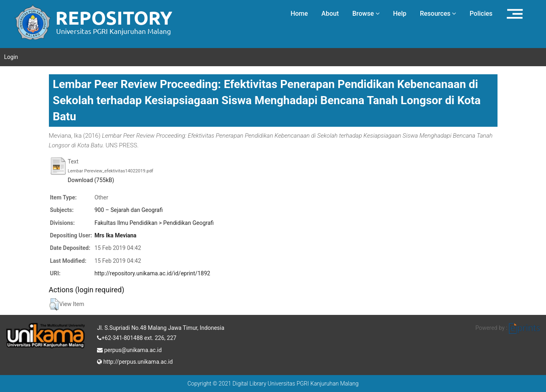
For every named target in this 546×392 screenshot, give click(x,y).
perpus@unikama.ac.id (129, 349)
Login (11, 57)
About (330, 14)
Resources (438, 14)
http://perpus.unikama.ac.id (135, 361)
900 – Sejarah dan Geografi (129, 210)
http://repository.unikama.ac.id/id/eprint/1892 (152, 273)
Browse (366, 14)
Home (299, 14)
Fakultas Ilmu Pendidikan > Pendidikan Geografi (154, 223)
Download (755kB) (91, 180)
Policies (481, 14)
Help (399, 14)
